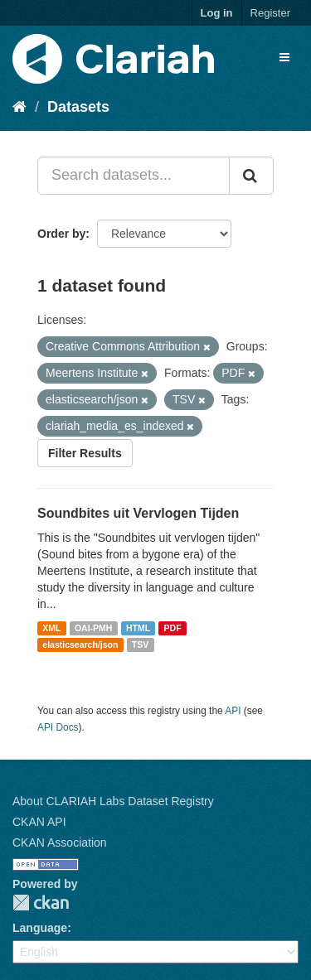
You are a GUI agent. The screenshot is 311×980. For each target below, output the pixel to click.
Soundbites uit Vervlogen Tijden (138, 513)
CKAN (41, 903)
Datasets (78, 107)
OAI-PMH (94, 628)
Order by (61, 234)
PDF (173, 628)
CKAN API (39, 822)
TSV (140, 644)
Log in (217, 13)
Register (270, 13)
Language (40, 928)
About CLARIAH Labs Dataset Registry (113, 801)
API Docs (58, 727)
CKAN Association (60, 842)
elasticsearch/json (80, 644)
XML (51, 628)
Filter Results (85, 453)
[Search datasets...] (134, 176)
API (233, 711)
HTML (138, 628)
